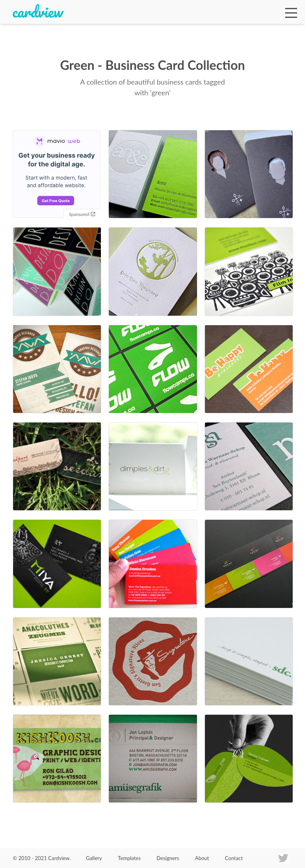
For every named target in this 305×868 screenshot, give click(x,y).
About (202, 858)
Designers (168, 858)
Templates (129, 858)
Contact (234, 858)
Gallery (94, 858)
